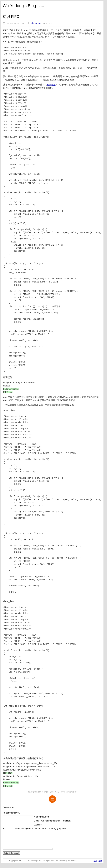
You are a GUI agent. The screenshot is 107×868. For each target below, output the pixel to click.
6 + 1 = (6, 829)
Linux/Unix (36, 23)
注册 (95, 864)
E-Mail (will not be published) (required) (52, 821)
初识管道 (51, 85)
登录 (100, 864)
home (41, 6)
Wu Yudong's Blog (19, 6)
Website (38, 825)
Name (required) (42, 817)
